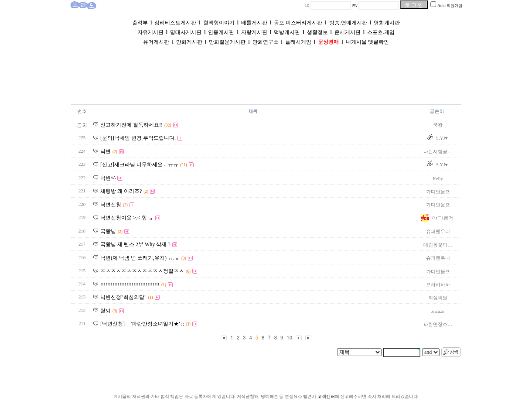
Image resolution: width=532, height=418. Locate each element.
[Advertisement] (266, 76)
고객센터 (326, 396)
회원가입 (454, 6)
